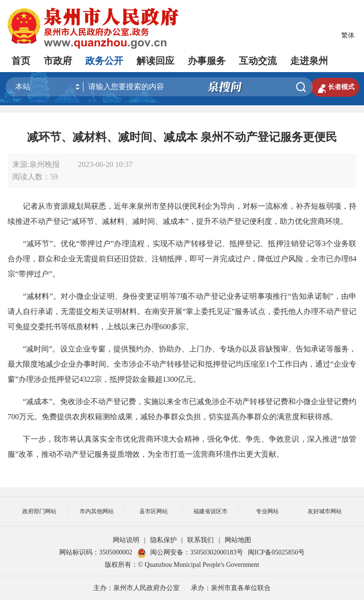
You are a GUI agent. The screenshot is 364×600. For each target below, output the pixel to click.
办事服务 (207, 61)
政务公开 (104, 61)
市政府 (58, 61)
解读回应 (155, 61)
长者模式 (335, 87)
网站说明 (126, 540)
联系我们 (200, 540)
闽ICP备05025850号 (276, 552)
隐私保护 (164, 540)
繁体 (348, 35)
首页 (21, 61)
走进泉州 (309, 61)
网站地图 (238, 540)
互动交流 (258, 61)
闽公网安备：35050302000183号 (190, 552)
